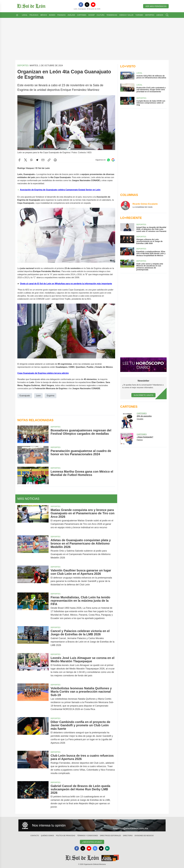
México (44, 15)
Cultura (101, 15)
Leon (38, 396)
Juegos (160, 15)
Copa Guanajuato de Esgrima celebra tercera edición (43, 373)
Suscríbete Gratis (143, 395)
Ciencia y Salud (126, 15)
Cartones (82, 15)
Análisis (71, 15)
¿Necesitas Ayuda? (92, 842)
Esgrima (51, 396)
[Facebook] (81, 5)
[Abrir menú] (17, 15)
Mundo (52, 15)
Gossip (91, 15)
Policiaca (34, 15)
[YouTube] (93, 5)
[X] (87, 5)
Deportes (150, 15)
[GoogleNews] (95, 848)
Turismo (139, 15)
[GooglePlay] (107, 848)
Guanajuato (25, 396)
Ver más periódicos (156, 6)
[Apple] (101, 848)
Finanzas (61, 15)
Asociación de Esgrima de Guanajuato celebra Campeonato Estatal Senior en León (60, 190)
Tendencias (112, 15)
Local (25, 15)
